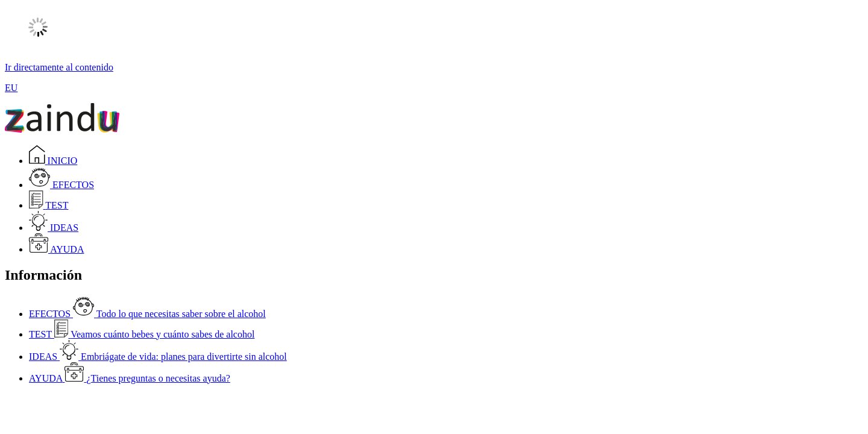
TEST (49, 205)
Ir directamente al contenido (59, 67)
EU (11, 88)
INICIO (53, 161)
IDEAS (54, 228)
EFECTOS (61, 185)
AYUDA (56, 249)
